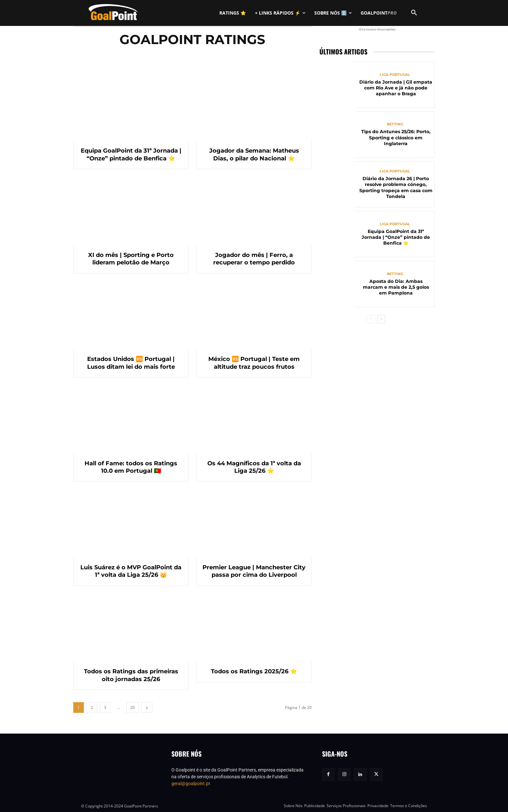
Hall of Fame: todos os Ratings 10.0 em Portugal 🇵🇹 (131, 467)
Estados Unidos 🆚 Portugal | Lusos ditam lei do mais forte (131, 363)
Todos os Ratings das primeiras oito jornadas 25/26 (131, 675)
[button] (414, 13)
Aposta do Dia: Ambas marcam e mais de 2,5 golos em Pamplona (396, 287)
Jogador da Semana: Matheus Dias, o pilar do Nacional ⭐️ (254, 154)
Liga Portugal (395, 75)
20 (133, 708)
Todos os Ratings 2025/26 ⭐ (254, 671)
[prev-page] (371, 319)
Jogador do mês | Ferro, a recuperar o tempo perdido (254, 259)
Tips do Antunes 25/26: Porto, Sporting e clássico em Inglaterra (396, 137)
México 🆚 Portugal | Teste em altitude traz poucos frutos (254, 363)
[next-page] (147, 708)
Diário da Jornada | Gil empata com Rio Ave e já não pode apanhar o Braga (396, 88)
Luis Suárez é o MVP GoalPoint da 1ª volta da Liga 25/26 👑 (131, 571)
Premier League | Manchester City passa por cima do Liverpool (254, 571)
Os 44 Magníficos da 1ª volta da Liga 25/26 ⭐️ (254, 467)
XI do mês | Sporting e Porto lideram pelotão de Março (131, 259)
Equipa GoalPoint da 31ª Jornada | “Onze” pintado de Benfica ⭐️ (131, 154)
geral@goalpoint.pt (191, 783)
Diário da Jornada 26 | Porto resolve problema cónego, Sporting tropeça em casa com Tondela (396, 187)
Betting (395, 124)
